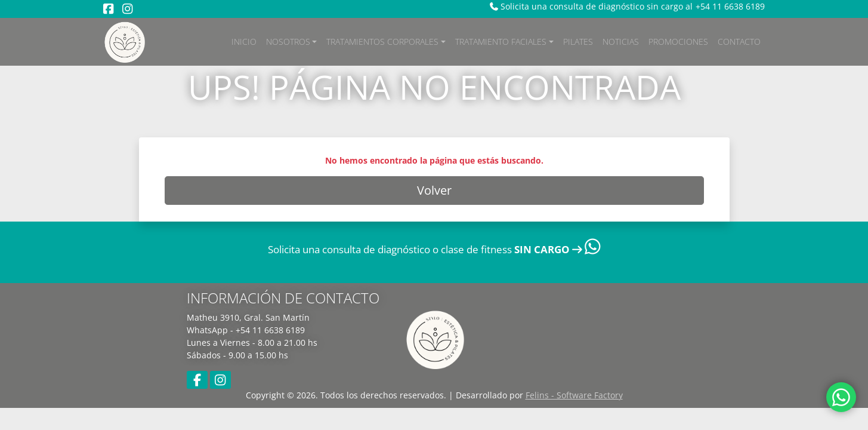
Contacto (739, 42)
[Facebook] (108, 9)
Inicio (244, 42)
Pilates (578, 42)
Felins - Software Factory (574, 395)
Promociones (678, 42)
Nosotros (288, 42)
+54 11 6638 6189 (730, 6)
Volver (434, 190)
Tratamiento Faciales (501, 42)
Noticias (621, 42)
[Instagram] (127, 9)
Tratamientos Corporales (382, 42)
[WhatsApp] (841, 402)
